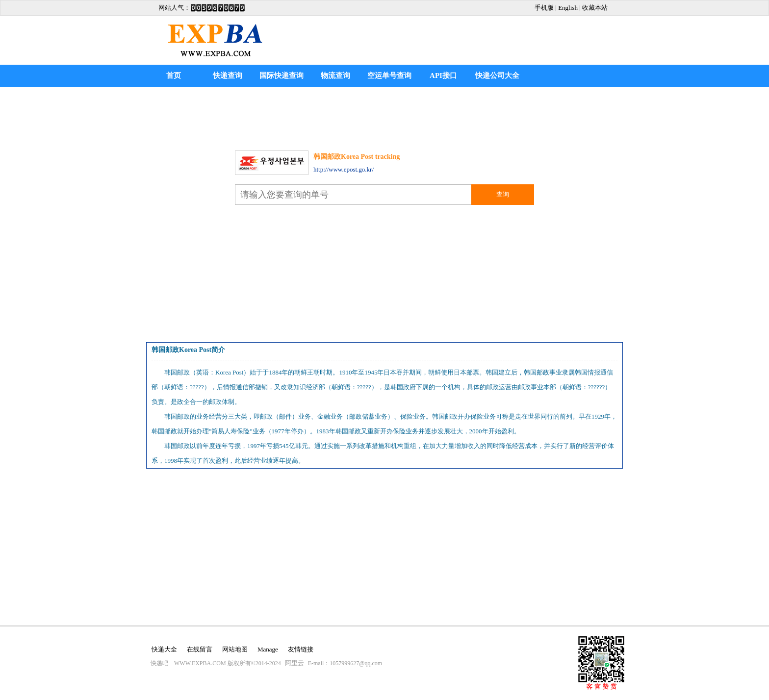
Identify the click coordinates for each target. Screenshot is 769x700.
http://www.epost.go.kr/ (344, 169)
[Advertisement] (384, 116)
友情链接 (301, 649)
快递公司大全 (497, 75)
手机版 (544, 8)
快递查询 (228, 75)
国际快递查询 (282, 75)
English (568, 8)
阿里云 (295, 663)
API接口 (443, 75)
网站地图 (235, 649)
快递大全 (164, 649)
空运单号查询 (389, 75)
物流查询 (335, 75)
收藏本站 (595, 8)
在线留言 (200, 649)
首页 (174, 75)
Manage (268, 649)
